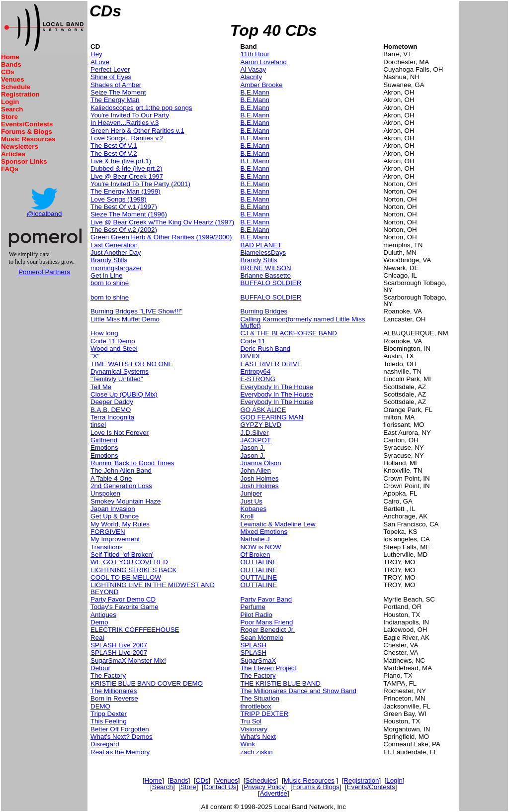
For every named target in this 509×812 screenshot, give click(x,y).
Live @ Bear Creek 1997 (127, 176)
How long (104, 333)
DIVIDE (251, 356)
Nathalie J (255, 539)
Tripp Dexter (109, 714)
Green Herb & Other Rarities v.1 (137, 131)
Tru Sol (251, 721)
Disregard (105, 744)
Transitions (107, 547)
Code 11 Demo (113, 341)
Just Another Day (116, 253)
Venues (13, 79)
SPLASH (253, 645)
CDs (8, 72)
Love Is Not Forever (120, 433)
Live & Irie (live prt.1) (121, 161)
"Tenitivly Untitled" (117, 379)
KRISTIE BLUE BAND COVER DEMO (147, 683)
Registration (20, 94)
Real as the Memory (120, 752)
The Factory (108, 675)
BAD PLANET (261, 245)
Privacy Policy (264, 787)
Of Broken (255, 555)
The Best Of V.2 (114, 153)
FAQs (10, 169)
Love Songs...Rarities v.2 (127, 138)
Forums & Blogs (27, 132)
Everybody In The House (276, 387)
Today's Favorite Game (125, 607)
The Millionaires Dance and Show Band (298, 691)
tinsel (98, 425)
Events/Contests (27, 124)
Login (10, 102)
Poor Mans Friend (266, 622)
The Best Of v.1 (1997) (124, 207)
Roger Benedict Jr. (267, 630)
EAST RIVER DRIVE (271, 364)
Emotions (104, 448)
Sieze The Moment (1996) (129, 214)
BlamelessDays (263, 253)
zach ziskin (256, 752)
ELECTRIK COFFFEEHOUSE (135, 630)
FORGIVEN (108, 532)
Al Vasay (253, 69)
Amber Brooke (261, 85)
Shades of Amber (116, 85)
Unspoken (105, 493)
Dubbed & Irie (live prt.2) (126, 168)
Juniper (251, 493)
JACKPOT (255, 440)
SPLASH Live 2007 (119, 645)
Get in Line (106, 275)
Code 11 (253, 341)
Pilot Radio (256, 615)
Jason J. (253, 448)
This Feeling (109, 721)
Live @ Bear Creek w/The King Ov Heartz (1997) (162, 222)
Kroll (247, 516)
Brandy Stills (109, 260)
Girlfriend (104, 440)
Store (9, 117)
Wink (248, 744)
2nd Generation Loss (121, 486)
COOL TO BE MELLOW (126, 577)
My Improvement (115, 539)
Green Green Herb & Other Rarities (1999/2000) (161, 237)
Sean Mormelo (262, 638)
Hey (96, 54)
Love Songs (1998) (119, 199)
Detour (100, 668)
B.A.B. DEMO (111, 410)
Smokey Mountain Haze (126, 501)
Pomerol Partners (44, 272)
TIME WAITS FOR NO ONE (131, 364)
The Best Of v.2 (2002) (124, 230)
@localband (44, 214)
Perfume (253, 607)
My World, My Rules (120, 524)
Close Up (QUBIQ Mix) (124, 394)
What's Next (258, 737)
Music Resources (28, 139)
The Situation (260, 698)
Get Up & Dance (115, 516)
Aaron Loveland (263, 62)
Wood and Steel (114, 349)
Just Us (251, 501)
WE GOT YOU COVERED (129, 562)
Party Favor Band (266, 599)
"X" (95, 356)
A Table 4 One (111, 478)
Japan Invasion (113, 509)
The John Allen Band (121, 470)
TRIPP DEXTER (264, 714)
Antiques (103, 615)
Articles (13, 154)
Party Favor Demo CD (123, 599)
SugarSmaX (258, 660)
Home (10, 57)
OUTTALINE (258, 562)
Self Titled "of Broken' (122, 555)
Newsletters (20, 147)
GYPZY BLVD (260, 425)
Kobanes (253, 509)
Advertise (273, 793)
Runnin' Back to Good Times (132, 463)
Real (97, 638)
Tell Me (101, 387)
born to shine (110, 283)
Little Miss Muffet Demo (125, 319)
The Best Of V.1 (114, 146)
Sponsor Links (24, 161)
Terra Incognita (112, 417)
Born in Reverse (114, 698)
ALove (100, 62)
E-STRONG (257, 379)
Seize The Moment (118, 92)
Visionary (254, 729)
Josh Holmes (259, 478)
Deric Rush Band (265, 349)
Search (12, 109)
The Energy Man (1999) (126, 191)
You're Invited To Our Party (130, 115)
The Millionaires (114, 691)
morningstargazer (116, 268)
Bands (11, 64)
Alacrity (251, 77)
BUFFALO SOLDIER (271, 283)
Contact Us (220, 787)
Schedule (16, 87)
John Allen (255, 470)
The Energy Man (115, 100)
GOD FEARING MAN (272, 417)
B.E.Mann (255, 92)
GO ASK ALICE (263, 410)
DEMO (100, 706)
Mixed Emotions (264, 532)
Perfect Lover (110, 69)
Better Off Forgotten (120, 729)
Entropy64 (255, 371)
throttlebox (255, 706)
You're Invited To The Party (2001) (140, 184)
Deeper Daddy (112, 402)
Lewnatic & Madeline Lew (278, 524)
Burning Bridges (264, 311)
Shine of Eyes (111, 77)
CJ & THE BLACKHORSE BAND (289, 333)
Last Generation (114, 245)
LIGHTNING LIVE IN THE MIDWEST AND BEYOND (153, 588)
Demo (99, 622)
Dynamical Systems (120, 371)
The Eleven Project (268, 668)
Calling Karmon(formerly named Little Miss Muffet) (302, 322)
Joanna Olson (260, 463)
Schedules (261, 780)
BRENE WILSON (265, 268)
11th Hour (255, 54)
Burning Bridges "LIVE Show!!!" (136, 311)
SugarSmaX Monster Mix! (128, 660)
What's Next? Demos (122, 737)
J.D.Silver (254, 433)
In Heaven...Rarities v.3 (125, 123)
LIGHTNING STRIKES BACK (133, 570)
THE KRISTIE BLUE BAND (280, 683)
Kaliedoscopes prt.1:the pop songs (141, 108)
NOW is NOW (260, 547)
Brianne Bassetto (265, 275)
